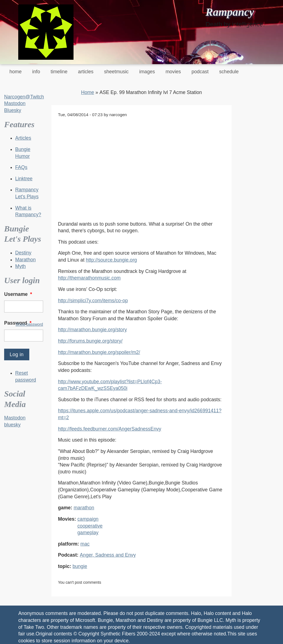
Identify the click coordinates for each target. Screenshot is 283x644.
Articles (23, 138)
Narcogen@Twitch (24, 97)
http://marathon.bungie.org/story (92, 330)
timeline (59, 72)
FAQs (21, 167)
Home (87, 92)
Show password (29, 324)
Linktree (24, 179)
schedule (229, 72)
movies (173, 72)
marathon (84, 508)
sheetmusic (116, 72)
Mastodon (15, 103)
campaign (88, 519)
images (147, 72)
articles (86, 72)
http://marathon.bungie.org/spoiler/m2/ (99, 352)
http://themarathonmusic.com (89, 278)
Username (19, 294)
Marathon (25, 260)
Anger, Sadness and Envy (108, 555)
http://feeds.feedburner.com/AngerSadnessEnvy (110, 429)
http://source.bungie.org (111, 260)
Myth (20, 266)
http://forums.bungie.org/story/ (90, 341)
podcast (200, 72)
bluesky (12, 425)
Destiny (23, 253)
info (36, 72)
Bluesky (13, 110)
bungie (80, 566)
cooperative (90, 526)
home (15, 72)
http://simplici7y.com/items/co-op (93, 301)
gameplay (88, 533)
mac (85, 544)
